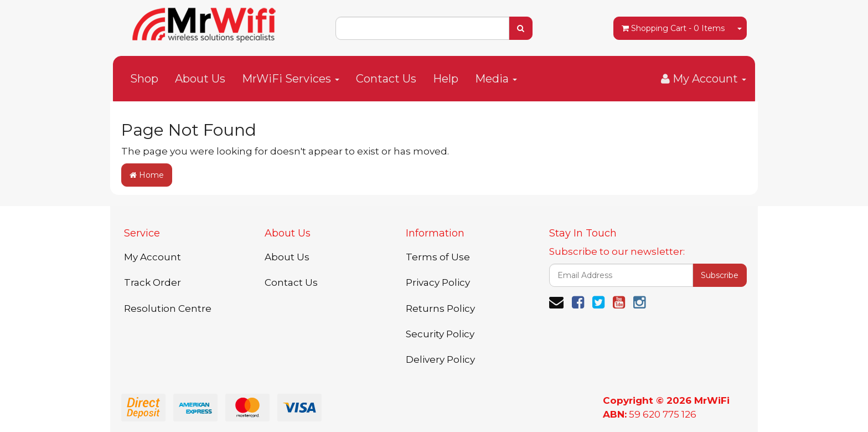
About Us (200, 79)
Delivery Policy (440, 359)
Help (446, 79)
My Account (153, 257)
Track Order (153, 282)
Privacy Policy (438, 282)
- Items (673, 28)
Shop (144, 79)
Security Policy (440, 334)
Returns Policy (440, 308)
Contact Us (386, 79)
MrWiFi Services (291, 79)
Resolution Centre (168, 308)
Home (147, 175)
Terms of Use (438, 257)
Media (496, 79)
